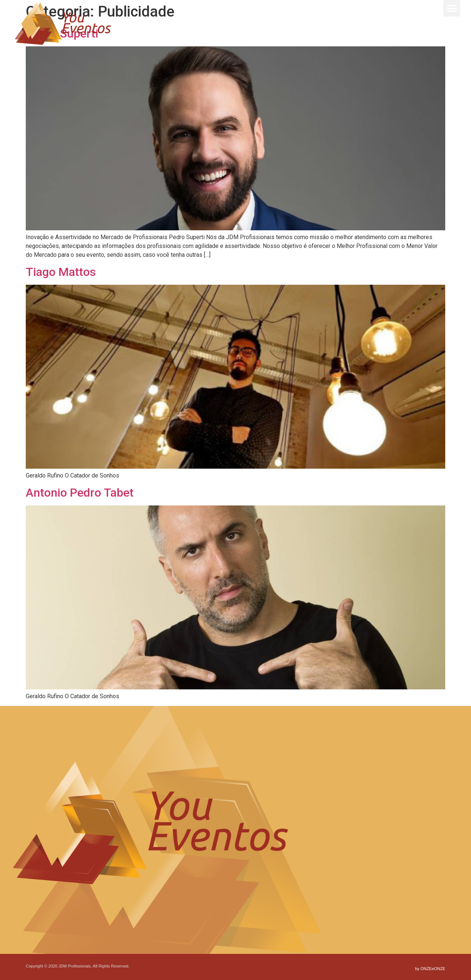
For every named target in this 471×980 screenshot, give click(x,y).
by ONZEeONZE (430, 969)
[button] (452, 8)
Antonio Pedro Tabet (80, 493)
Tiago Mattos (61, 272)
